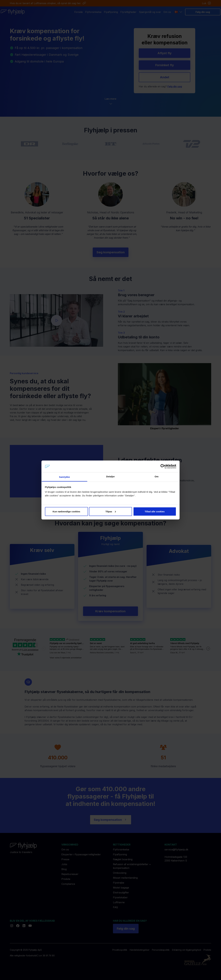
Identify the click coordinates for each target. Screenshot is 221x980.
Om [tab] (156, 476)
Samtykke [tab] (65, 477)
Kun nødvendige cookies (66, 511)
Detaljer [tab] (110, 476)
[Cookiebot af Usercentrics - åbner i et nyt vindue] (163, 466)
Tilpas (111, 511)
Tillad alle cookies (155, 511)
